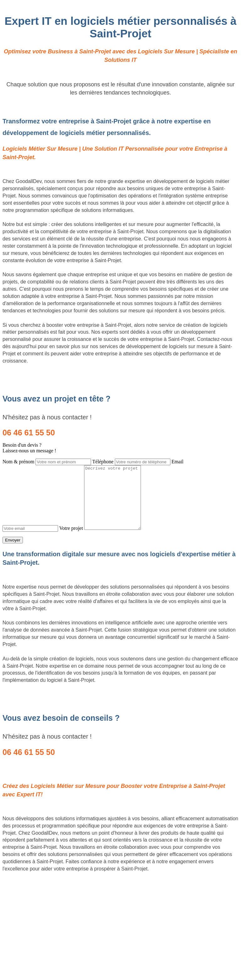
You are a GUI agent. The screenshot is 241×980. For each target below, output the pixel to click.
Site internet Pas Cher (27, 880)
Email (178, 462)
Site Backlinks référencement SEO (41, 897)
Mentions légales (120, 948)
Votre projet (71, 528)
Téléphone (103, 462)
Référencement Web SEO (32, 902)
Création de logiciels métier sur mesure (46, 886)
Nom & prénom (18, 462)
